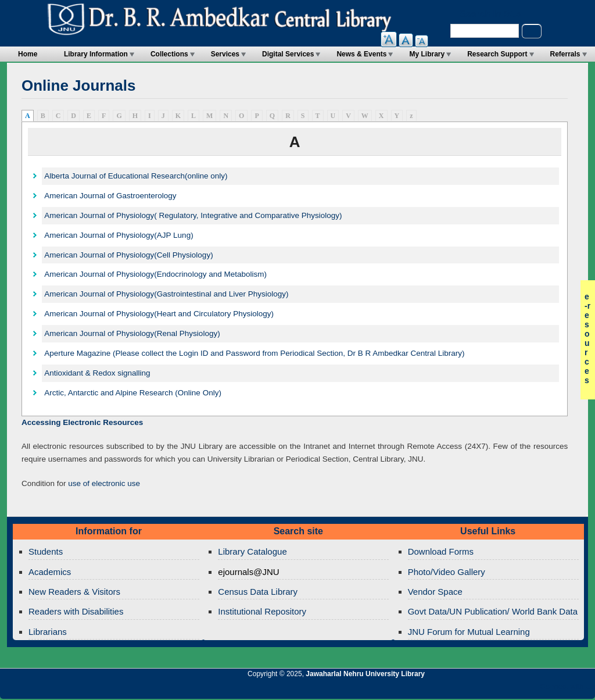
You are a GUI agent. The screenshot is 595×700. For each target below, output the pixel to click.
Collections (169, 54)
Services (225, 54)
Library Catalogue (252, 551)
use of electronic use (104, 483)
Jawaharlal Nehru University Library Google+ (491, 690)
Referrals (565, 54)
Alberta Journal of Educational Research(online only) (136, 176)
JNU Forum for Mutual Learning (469, 632)
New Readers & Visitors (74, 592)
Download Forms (441, 551)
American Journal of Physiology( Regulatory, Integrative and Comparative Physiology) (193, 215)
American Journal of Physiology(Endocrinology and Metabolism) (155, 274)
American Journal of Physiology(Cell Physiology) (128, 255)
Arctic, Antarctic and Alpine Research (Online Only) (133, 393)
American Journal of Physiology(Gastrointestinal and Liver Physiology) (166, 294)
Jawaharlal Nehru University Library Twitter (511, 690)
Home (28, 54)
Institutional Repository (262, 611)
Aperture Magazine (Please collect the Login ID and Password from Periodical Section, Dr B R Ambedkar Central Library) (254, 353)
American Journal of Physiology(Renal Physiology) (132, 333)
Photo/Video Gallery (447, 572)
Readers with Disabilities (76, 611)
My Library (427, 54)
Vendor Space (435, 592)
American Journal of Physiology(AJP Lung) (119, 235)
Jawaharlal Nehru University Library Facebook (531, 690)
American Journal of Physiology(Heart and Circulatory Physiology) (159, 314)
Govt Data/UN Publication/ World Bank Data (493, 611)
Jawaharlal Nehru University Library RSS (451, 690)
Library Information (96, 54)
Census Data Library (258, 592)
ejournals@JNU (248, 572)
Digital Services (288, 54)
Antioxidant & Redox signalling (97, 373)
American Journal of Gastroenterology (110, 196)
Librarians (48, 632)
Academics (50, 572)
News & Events (361, 54)
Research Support (497, 54)
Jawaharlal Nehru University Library (365, 674)
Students (46, 551)
